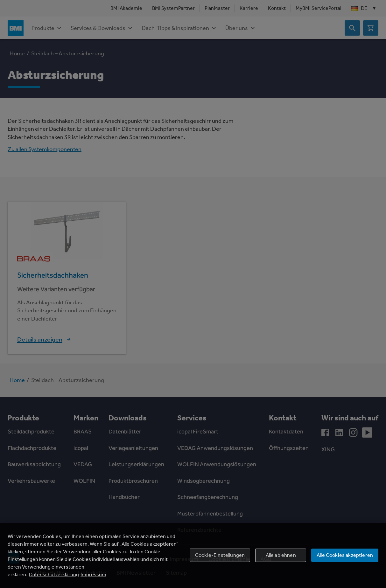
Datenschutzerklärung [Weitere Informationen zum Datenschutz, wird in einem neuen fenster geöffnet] (54, 574)
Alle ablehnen (281, 555)
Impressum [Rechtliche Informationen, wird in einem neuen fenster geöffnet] (93, 574)
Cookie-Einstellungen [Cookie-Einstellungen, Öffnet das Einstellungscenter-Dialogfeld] (220, 555)
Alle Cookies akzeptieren (345, 555)
